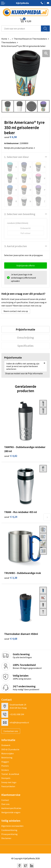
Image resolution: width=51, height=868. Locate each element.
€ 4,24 (11, 517)
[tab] (25, 329)
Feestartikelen (8, 786)
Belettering (7, 758)
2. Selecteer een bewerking (20, 214)
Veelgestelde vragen (11, 812)
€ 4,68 (11, 639)
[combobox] (21, 29)
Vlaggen (5, 762)
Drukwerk (6, 745)
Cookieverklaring (9, 830)
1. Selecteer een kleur (17, 157)
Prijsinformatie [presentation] (25, 329)
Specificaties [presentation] (25, 346)
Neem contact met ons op (16, 311)
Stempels (6, 778)
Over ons (5, 804)
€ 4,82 (11, 456)
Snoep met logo (9, 782)
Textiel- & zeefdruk (10, 774)
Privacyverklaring (9, 834)
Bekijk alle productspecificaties (20, 148)
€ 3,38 (11, 578)
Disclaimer (6, 838)
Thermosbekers (9, 42)
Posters (5, 766)
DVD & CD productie (10, 749)
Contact (5, 800)
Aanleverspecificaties (11, 808)
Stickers (5, 770)
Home (4, 39)
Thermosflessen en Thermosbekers (30, 39)
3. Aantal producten (16, 246)
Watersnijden (8, 753)
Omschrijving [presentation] (25, 338)
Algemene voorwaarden (12, 826)
